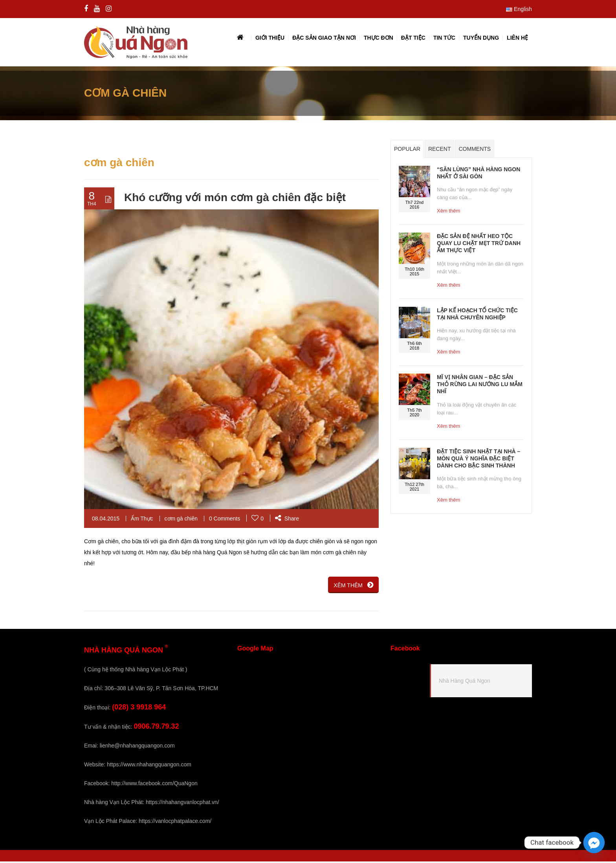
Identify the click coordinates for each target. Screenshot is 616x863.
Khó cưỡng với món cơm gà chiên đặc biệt (235, 199)
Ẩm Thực (142, 520)
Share (287, 520)
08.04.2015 (106, 520)
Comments (475, 151)
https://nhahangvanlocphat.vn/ (182, 804)
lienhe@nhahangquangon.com (137, 747)
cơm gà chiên (181, 520)
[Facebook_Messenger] (594, 843)
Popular (407, 151)
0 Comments (225, 520)
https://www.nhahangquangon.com (149, 766)
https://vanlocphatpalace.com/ (175, 823)
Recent (440, 151)
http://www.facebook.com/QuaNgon (154, 785)
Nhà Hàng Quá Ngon (465, 683)
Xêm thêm (448, 213)
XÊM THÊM (353, 586)
